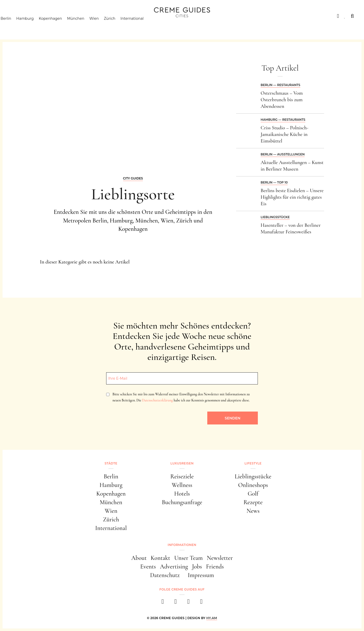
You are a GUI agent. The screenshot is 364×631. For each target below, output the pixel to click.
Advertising (174, 567)
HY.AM (212, 618)
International (142, 27)
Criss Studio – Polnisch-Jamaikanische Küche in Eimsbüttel (285, 134)
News (253, 511)
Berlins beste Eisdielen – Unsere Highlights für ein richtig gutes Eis (292, 197)
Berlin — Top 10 (274, 182)
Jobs (197, 567)
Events (148, 567)
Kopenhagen (60, 27)
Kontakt (160, 558)
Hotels (182, 494)
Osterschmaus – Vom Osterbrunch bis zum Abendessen (282, 100)
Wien (104, 27)
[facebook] (163, 603)
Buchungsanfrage (182, 502)
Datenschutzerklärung (157, 400)
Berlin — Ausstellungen (283, 154)
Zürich (119, 27)
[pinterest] (188, 603)
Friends (215, 567)
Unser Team (188, 558)
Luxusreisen (49, 16)
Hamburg (35, 27)
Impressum (201, 575)
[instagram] (176, 603)
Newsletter (220, 558)
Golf (253, 494)
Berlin (15, 27)
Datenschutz (165, 575)
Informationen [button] (182, 545)
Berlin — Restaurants (280, 85)
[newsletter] (201, 603)
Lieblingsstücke (275, 217)
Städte (18, 16)
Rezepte (253, 502)
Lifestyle (83, 16)
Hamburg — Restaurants (283, 120)
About (139, 558)
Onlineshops (253, 485)
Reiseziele (182, 476)
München (85, 27)
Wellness (182, 485)
